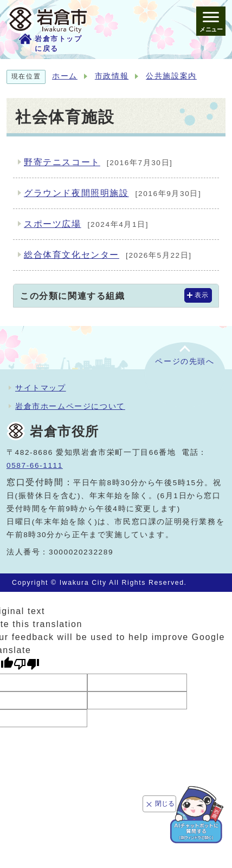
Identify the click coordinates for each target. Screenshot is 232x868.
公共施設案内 (171, 76)
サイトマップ (41, 388)
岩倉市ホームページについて (70, 406)
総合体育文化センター (108, 256)
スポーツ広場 (86, 225)
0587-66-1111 (35, 465)
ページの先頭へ (185, 361)
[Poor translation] (27, 664)
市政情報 (112, 76)
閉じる (165, 804)
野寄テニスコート (98, 163)
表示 (202, 295)
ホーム (65, 76)
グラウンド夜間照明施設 (112, 194)
